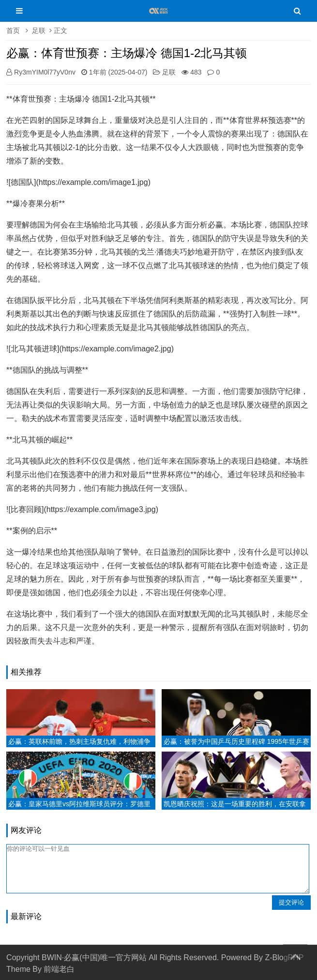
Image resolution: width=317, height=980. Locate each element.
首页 (13, 30)
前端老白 (59, 969)
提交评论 (291, 902)
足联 (39, 30)
